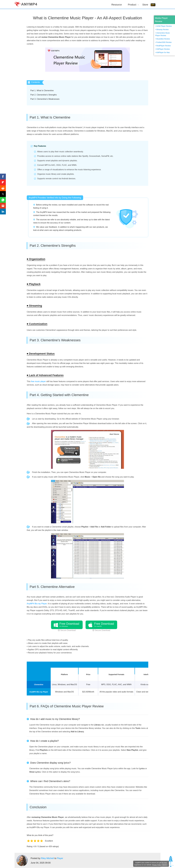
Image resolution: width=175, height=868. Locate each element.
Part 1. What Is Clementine (42, 91)
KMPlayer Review (163, 49)
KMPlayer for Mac (163, 52)
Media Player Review (161, 20)
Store (145, 5)
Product (132, 5)
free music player (38, 381)
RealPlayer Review (163, 46)
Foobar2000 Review (164, 42)
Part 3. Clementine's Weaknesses (45, 99)
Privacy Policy (157, 865)
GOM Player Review (164, 26)
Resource (117, 5)
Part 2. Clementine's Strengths (44, 95)
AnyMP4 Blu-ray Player (37, 604)
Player (60, 858)
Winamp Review (162, 30)
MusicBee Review (163, 39)
